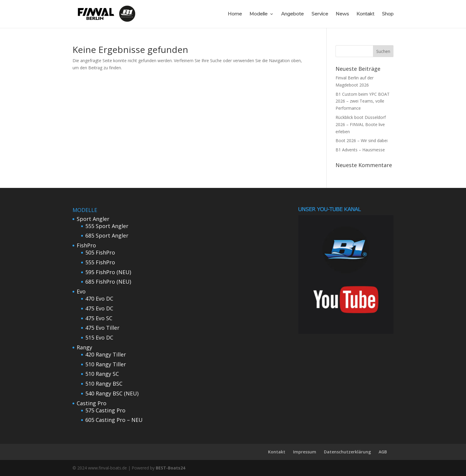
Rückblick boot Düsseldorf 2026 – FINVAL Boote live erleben (361, 124)
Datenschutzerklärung (347, 452)
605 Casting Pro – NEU (114, 420)
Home (235, 14)
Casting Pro (92, 403)
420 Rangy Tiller (106, 354)
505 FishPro (100, 252)
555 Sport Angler (107, 226)
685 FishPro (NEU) (108, 282)
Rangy (84, 347)
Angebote (292, 14)
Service (320, 14)
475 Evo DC (99, 308)
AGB (383, 452)
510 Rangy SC (102, 374)
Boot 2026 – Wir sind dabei (362, 140)
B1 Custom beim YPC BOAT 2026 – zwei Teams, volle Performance (363, 101)
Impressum (305, 452)
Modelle (259, 14)
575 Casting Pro (105, 410)
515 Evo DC (99, 337)
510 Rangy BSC (104, 384)
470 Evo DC (99, 299)
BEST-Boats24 (170, 468)
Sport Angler (93, 219)
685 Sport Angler (107, 235)
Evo (81, 291)
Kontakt (365, 14)
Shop (388, 14)
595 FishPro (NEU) (108, 272)
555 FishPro (100, 262)
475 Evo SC (99, 318)
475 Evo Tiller (102, 328)
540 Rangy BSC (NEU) (112, 393)
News (342, 14)
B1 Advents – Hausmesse (360, 150)
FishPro (86, 245)
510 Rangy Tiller (106, 364)
